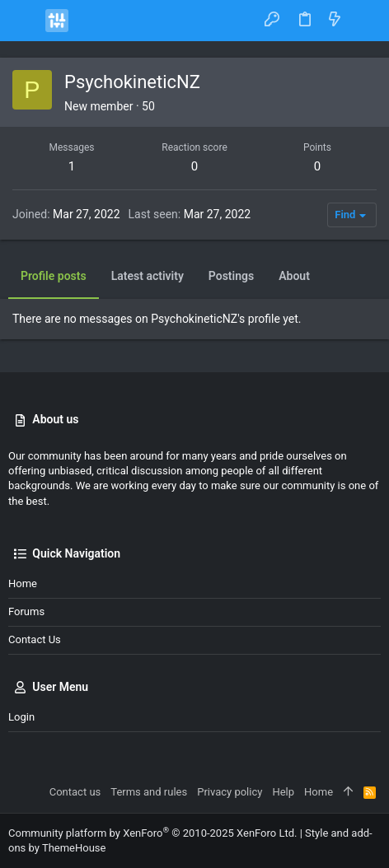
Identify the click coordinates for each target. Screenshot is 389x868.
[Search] (365, 20)
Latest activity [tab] (148, 276)
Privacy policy (230, 792)
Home (23, 583)
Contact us (35, 639)
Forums (26, 611)
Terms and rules (149, 792)
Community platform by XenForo (152, 833)
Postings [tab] (231, 276)
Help (283, 792)
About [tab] (294, 276)
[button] (25, 21)
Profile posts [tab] (54, 276)
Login (21, 717)
